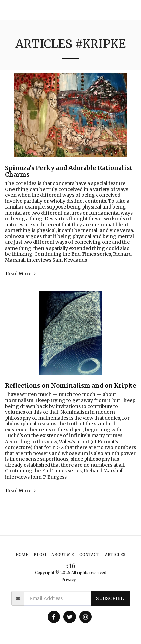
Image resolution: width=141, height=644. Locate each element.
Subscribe (110, 598)
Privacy (69, 580)
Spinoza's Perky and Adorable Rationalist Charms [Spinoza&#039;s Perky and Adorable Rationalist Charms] (69, 171)
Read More (21, 274)
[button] (133, 10)
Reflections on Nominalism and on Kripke (70, 386)
